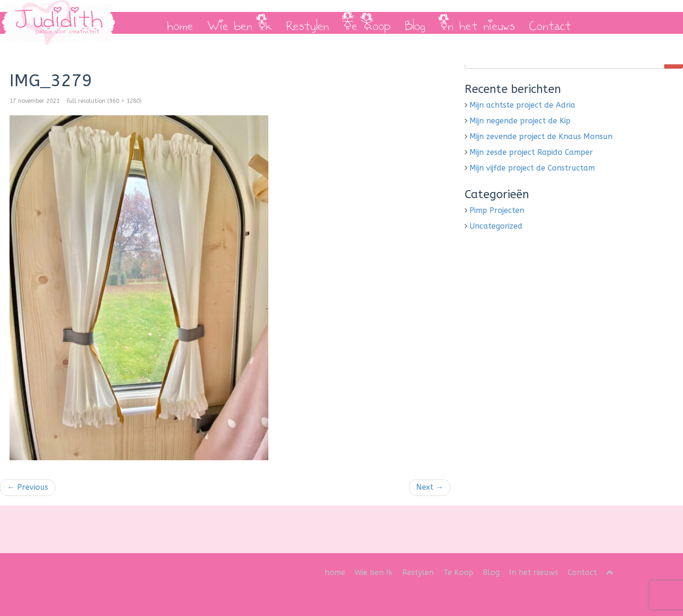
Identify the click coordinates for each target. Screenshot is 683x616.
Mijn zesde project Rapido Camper (531, 152)
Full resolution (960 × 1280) (104, 101)
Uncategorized (496, 226)
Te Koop (367, 23)
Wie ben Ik (240, 23)
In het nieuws (477, 23)
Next (430, 487)
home (180, 23)
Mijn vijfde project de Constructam (532, 168)
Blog (415, 23)
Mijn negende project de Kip (520, 121)
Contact (550, 23)
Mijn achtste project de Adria (522, 105)
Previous (28, 487)
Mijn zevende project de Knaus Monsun (541, 136)
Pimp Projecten (497, 210)
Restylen (307, 23)
